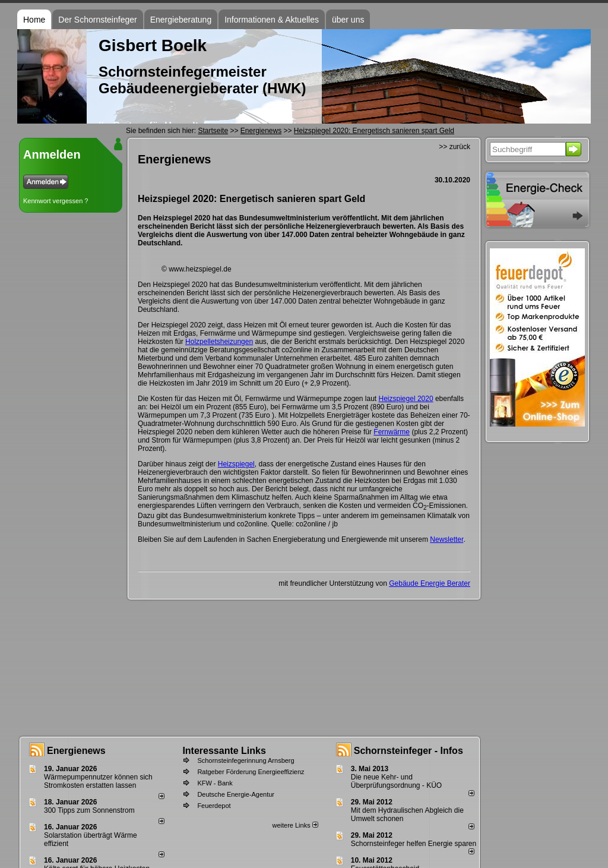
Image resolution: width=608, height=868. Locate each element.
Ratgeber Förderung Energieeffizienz (251, 772)
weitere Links (295, 825)
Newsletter (446, 539)
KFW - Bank (215, 783)
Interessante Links (224, 751)
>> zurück (455, 147)
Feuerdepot (214, 806)
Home (34, 20)
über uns (348, 20)
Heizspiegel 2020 (406, 399)
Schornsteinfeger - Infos (408, 751)
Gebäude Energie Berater (430, 583)
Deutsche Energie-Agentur (236, 794)
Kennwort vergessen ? (56, 201)
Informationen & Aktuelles (272, 20)
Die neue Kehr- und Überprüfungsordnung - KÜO (396, 781)
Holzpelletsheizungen (219, 342)
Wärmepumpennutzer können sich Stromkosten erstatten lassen (98, 781)
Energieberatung (181, 20)
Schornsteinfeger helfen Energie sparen (414, 844)
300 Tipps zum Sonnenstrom (89, 810)
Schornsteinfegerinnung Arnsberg (246, 760)
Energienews (76, 751)
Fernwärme (392, 432)
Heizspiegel (236, 464)
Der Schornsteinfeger (97, 20)
